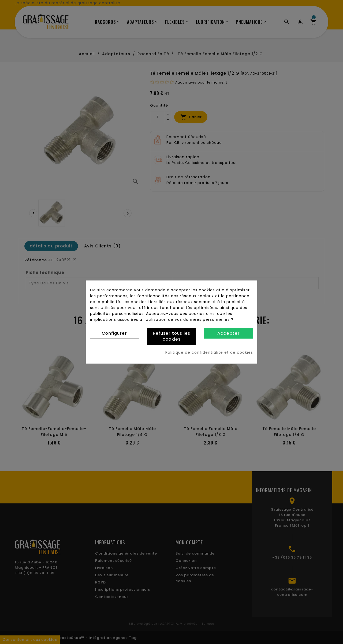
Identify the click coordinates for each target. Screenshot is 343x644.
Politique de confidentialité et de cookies (209, 352)
